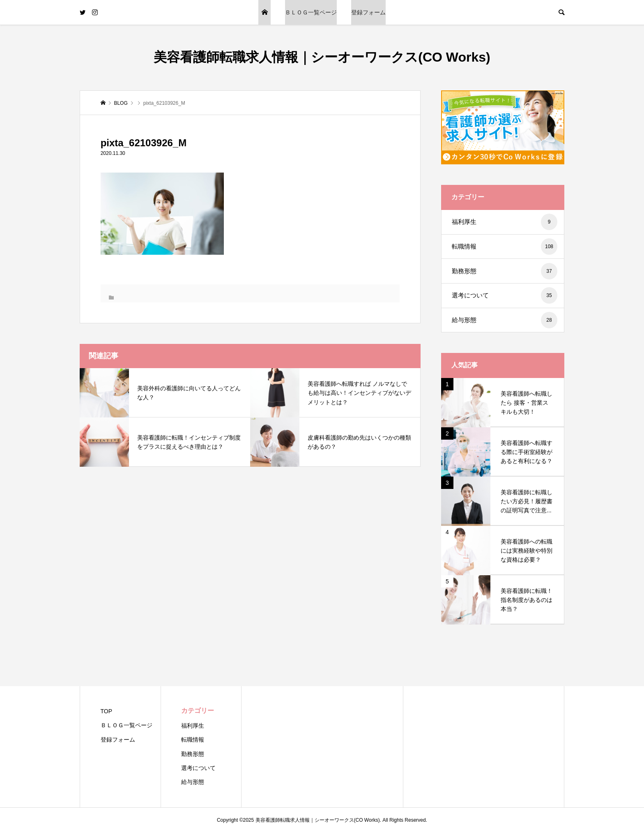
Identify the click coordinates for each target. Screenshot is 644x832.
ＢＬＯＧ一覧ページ (311, 12)
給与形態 (505, 320)
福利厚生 (505, 222)
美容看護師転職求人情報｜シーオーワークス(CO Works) (322, 57)
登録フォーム (368, 12)
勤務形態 (505, 271)
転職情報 (505, 247)
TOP (264, 12)
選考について (505, 295)
